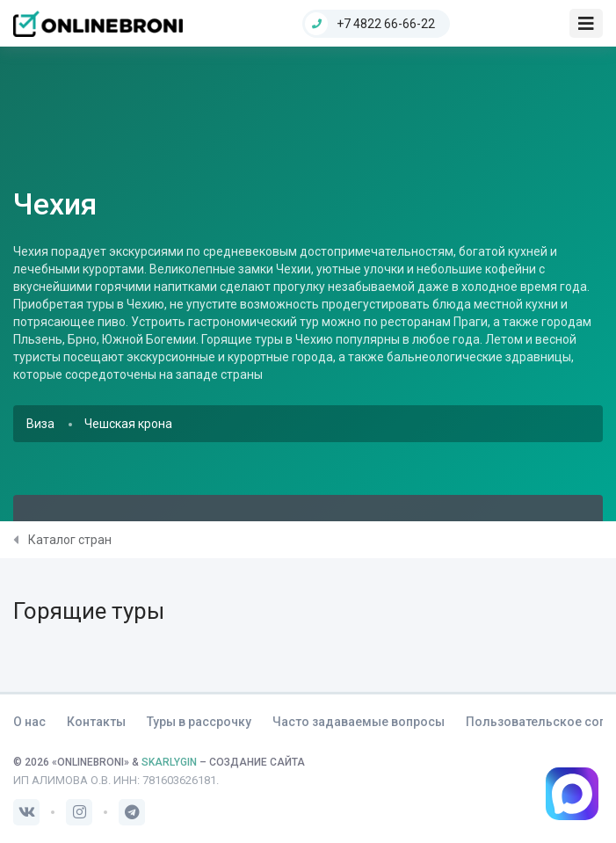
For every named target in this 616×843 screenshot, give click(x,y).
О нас (29, 722)
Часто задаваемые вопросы (359, 722)
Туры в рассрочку (199, 722)
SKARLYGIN (169, 762)
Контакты (96, 722)
